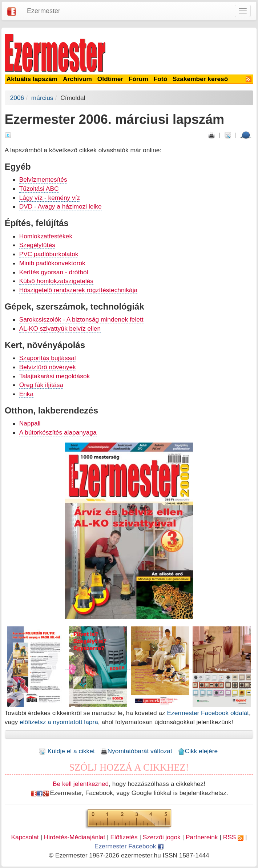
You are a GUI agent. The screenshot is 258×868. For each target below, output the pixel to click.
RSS (233, 837)
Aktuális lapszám (32, 79)
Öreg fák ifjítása (41, 385)
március (42, 98)
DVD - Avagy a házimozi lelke (61, 206)
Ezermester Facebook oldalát (208, 713)
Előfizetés (124, 837)
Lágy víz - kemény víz (50, 198)
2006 (17, 98)
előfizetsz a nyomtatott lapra (59, 722)
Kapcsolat (25, 837)
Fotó (161, 79)
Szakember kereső (200, 79)
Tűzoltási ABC (39, 189)
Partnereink (202, 837)
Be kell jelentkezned (81, 784)
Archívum (77, 79)
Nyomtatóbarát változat (136, 751)
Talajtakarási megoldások (55, 376)
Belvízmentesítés (43, 179)
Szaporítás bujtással (48, 358)
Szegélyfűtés (37, 245)
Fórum (138, 79)
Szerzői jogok (162, 837)
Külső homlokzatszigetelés (56, 281)
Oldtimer (110, 79)
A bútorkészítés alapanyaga (58, 432)
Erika (26, 394)
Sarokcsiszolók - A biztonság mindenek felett (81, 319)
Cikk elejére (198, 751)
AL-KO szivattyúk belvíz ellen (60, 328)
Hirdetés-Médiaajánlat (75, 837)
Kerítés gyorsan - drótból (54, 272)
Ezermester (44, 11)
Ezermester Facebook (129, 846)
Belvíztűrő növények (48, 367)
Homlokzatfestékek (46, 236)
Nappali (30, 423)
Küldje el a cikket (67, 751)
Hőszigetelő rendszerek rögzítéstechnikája (78, 290)
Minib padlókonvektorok (52, 263)
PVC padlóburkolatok (49, 254)
